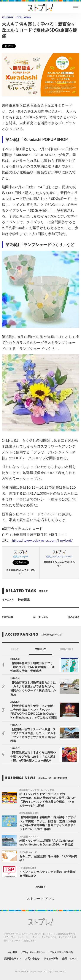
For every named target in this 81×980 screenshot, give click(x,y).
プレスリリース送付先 (61, 952)
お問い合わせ (32, 958)
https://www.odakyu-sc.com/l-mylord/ (42, 540)
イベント (8, 600)
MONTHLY (66, 649)
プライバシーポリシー (33, 952)
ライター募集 (51, 958)
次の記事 (74, 617)
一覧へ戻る (40, 617)
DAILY (15, 649)
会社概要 (13, 952)
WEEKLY (40, 649)
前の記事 (7, 617)
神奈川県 (24, 600)
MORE (40, 887)
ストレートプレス (40, 898)
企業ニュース (69, 958)
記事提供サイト (13, 958)
